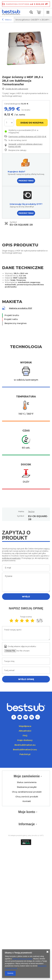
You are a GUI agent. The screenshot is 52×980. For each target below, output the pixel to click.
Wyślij (26, 597)
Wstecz (7, 20)
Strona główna (22, 20)
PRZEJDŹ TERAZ (26, 181)
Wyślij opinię (26, 679)
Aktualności (25, 731)
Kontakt (27, 801)
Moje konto (27, 812)
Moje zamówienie (27, 776)
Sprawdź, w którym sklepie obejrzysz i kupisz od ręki (25, 145)
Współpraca (25, 726)
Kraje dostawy (25, 740)
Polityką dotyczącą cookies (22, 959)
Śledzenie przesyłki (27, 787)
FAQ (25, 735)
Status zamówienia (27, 782)
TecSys (31, 511)
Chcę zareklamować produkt (27, 792)
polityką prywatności (11, 558)
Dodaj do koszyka (32, 123)
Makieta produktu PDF (21, 308)
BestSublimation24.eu (25, 749)
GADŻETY (35, 20)
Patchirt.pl (25, 754)
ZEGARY (45, 20)
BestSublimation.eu (25, 745)
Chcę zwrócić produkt (27, 797)
